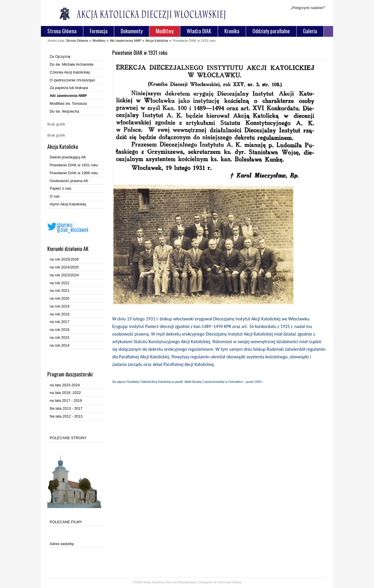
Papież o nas (60, 188)
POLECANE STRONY (68, 438)
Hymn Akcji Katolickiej (68, 204)
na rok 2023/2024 (64, 275)
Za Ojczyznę (60, 56)
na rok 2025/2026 (64, 259)
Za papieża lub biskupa (69, 88)
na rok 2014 (60, 345)
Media (237, 582)
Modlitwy (165, 31)
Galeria (310, 31)
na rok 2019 (60, 306)
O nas (55, 196)
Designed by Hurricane (216, 582)
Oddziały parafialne (271, 31)
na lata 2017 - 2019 (66, 401)
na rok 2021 (60, 290)
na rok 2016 (60, 330)
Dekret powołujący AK (68, 157)
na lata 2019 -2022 (65, 393)
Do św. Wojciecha (64, 111)
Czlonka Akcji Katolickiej (70, 72)
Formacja (99, 31)
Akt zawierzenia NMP (125, 41)
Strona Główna (62, 31)
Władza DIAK (199, 31)
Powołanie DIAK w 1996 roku (74, 173)
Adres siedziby (62, 544)
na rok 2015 (60, 337)
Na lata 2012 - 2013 (66, 416)
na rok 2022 (60, 283)
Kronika (232, 31)
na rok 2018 (60, 314)
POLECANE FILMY (66, 522)
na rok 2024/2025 (64, 267)
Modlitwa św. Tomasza (68, 103)
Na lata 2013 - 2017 (66, 408)
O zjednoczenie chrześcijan (72, 80)
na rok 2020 (60, 298)
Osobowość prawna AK (69, 181)
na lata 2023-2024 (65, 385)
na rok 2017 (60, 322)
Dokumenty (132, 31)
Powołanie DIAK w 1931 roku (74, 165)
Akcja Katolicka (157, 41)
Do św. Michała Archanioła (71, 64)
